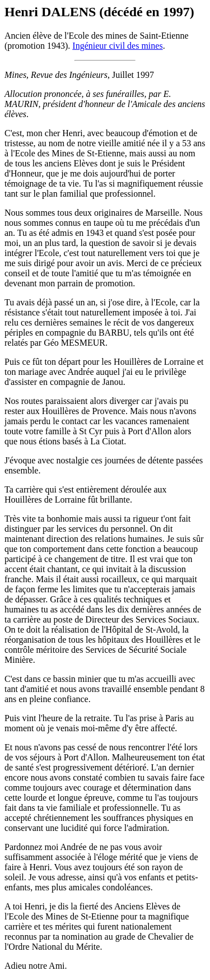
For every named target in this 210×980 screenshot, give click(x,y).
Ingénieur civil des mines (117, 46)
